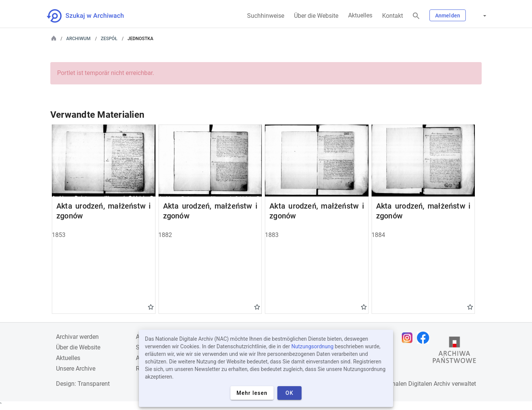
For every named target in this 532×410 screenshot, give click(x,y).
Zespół (109, 39)
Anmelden (448, 16)
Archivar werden (77, 337)
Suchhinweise (266, 16)
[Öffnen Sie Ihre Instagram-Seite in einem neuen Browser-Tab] (409, 338)
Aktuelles (360, 15)
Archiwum (78, 39)
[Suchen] (416, 16)
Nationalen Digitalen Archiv (414, 384)
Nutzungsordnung (312, 346)
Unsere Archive (76, 369)
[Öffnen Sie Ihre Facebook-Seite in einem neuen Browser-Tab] (425, 338)
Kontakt (393, 16)
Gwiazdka (151, 307)
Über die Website (316, 16)
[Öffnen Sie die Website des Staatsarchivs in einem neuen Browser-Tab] (454, 352)
